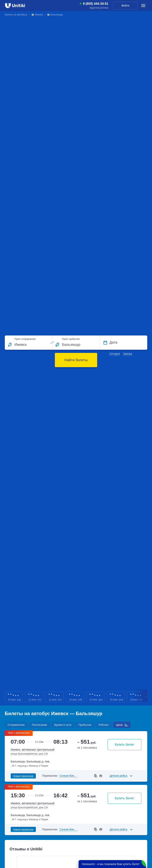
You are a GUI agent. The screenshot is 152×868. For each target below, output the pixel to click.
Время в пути (63, 725)
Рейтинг (104, 725)
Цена (119, 725)
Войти (125, 6)
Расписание (39, 725)
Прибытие (85, 725)
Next (146, 697)
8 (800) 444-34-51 (96, 4)
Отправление (16, 725)
